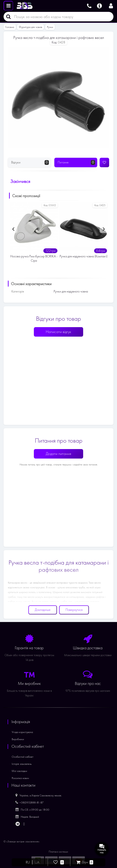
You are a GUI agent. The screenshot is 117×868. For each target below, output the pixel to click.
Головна (10, 27)
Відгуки (30, 162)
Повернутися (74, 610)
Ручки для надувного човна (71, 291)
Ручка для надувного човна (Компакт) (84, 256)
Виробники (18, 739)
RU (28, 862)
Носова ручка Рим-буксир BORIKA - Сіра (34, 258)
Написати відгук (58, 332)
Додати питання (58, 454)
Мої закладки (19, 771)
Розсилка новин (20, 778)
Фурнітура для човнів (31, 27)
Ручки (50, 27)
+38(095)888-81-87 (30, 803)
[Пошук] (7, 17)
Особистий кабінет (23, 757)
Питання (76, 162)
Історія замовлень (22, 764)
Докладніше (43, 610)
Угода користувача (22, 732)
